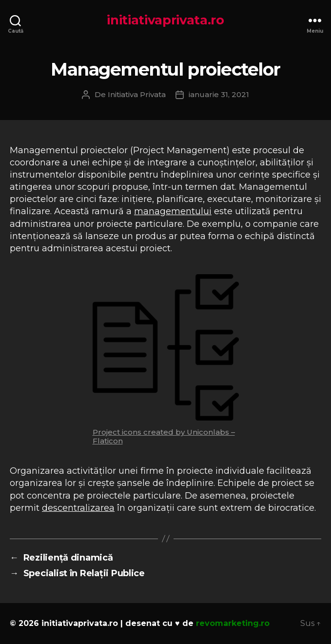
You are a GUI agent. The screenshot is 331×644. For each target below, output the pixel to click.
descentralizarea (78, 508)
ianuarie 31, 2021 (219, 94)
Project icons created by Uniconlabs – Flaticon (164, 436)
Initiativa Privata (137, 94)
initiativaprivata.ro (165, 20)
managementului (173, 211)
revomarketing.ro (233, 623)
